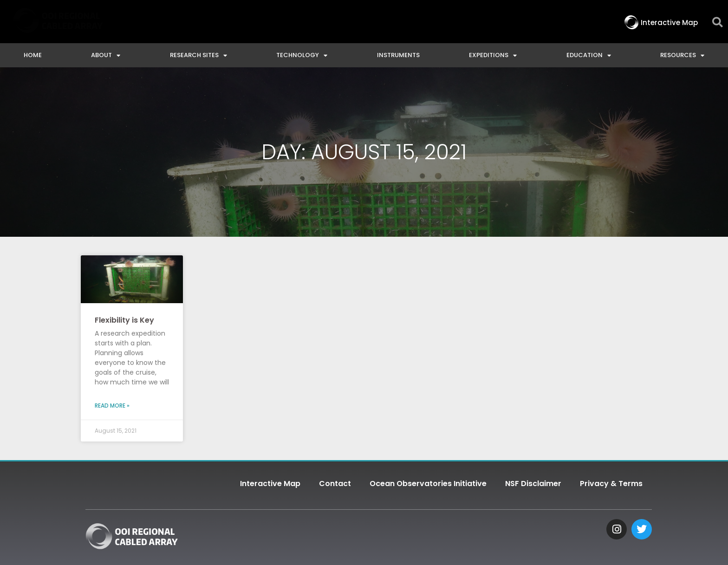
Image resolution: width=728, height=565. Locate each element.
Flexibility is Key (124, 320)
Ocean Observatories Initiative (428, 484)
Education (589, 55)
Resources (682, 55)
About (106, 55)
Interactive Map (270, 484)
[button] (718, 23)
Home (33, 55)
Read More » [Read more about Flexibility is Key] (112, 406)
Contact (335, 484)
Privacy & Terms (611, 484)
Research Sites (198, 55)
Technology (302, 55)
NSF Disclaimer (533, 484)
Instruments (398, 55)
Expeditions (493, 55)
